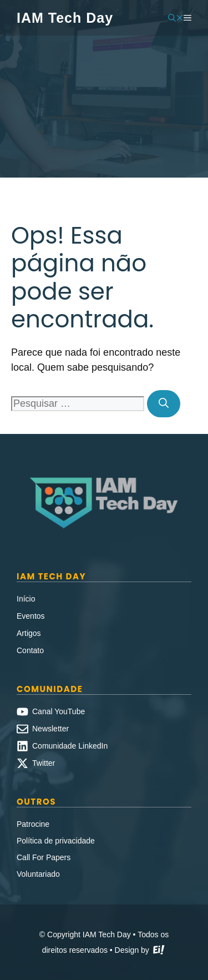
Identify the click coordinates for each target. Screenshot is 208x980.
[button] (176, 18)
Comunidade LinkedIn (70, 746)
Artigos (29, 633)
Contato (30, 650)
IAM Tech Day (65, 18)
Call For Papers (44, 857)
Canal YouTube (59, 711)
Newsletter (50, 729)
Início (26, 599)
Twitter (44, 763)
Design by (141, 951)
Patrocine (33, 824)
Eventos (31, 616)
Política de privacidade (56, 841)
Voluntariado (38, 874)
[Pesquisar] (164, 404)
